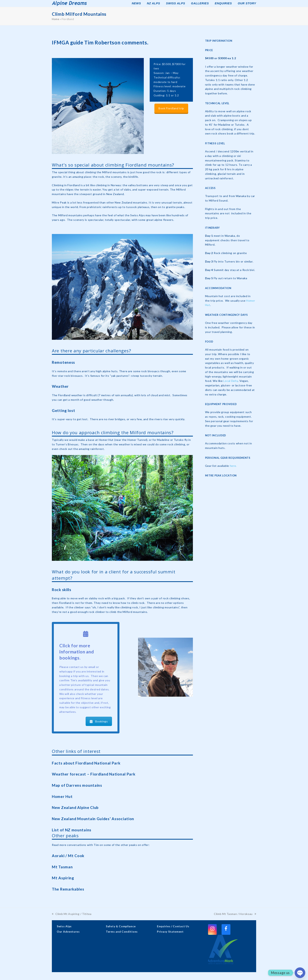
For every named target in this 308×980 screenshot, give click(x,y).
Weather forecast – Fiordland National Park (93, 774)
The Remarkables (68, 889)
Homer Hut (62, 796)
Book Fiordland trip (171, 108)
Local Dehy (231, 381)
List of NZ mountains (72, 830)
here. (233, 466)
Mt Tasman (62, 867)
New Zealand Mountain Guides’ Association (93, 819)
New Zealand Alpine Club (75, 807)
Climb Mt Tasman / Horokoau (235, 914)
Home (56, 19)
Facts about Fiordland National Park (86, 763)
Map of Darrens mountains (77, 785)
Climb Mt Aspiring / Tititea (72, 914)
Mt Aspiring (63, 878)
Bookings (99, 721)
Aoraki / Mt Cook (68, 856)
